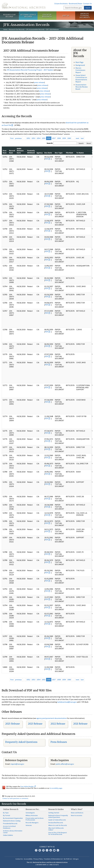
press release (39, 82)
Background (80, 65)
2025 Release (12, 724)
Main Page (79, 62)
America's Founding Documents (85, 16)
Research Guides (56, 809)
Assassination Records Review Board (82, 87)
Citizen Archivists (61, 4)
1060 (69, 138)
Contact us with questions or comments (15, 798)
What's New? (77, 809)
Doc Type (59, 153)
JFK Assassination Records (35, 29)
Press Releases (59, 742)
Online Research (11, 809)
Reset (89, 143)
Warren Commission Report (80, 70)
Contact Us (87, 4)
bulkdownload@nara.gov (67, 702)
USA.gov (76, 859)
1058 (59, 138)
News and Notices (77, 813)
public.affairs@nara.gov (65, 764)
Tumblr (47, 850)
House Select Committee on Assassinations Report (81, 78)
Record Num (12, 152)
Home (5, 29)
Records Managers (32, 823)
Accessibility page (56, 788)
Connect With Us (47, 847)
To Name (80, 153)
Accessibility (28, 859)
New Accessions (77, 815)
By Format (7, 815)
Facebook (36, 850)
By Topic (6, 813)
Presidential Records (10, 823)
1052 (28, 138)
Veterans (29, 825)
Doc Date (48, 153)
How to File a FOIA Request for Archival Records (58, 833)
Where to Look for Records (58, 825)
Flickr (58, 850)
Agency (40, 153)
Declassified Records (56, 823)
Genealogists (30, 813)
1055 (44, 138)
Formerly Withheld (31, 152)
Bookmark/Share (75, 4)
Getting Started (54, 813)
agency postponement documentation (52, 718)
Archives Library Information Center (13, 832)
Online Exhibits (8, 835)
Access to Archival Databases (9, 827)
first (12, 138)
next (77, 138)
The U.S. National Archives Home (23, 6)
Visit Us (66, 16)
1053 (33, 138)
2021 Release (80, 724)
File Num (70, 153)
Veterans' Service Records (28, 16)
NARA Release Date (20, 151)
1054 (38, 138)
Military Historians (32, 815)
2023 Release (35, 724)
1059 (64, 138)
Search (88, 8)
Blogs (54, 850)
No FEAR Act (68, 859)
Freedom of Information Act (53, 859)
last (82, 138)
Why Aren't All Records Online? (56, 829)
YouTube (51, 850)
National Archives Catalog (12, 821)
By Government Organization (13, 818)
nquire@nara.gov (17, 764)
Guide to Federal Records (57, 820)
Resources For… (33, 809)
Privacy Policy (38, 859)
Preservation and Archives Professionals (35, 819)
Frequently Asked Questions (21, 742)
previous (18, 138)
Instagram (43, 850)
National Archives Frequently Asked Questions (58, 816)
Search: (50, 143)
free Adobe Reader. (28, 786)
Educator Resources (47, 16)
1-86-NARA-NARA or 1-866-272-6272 (47, 865)
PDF (47, 159)
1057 (54, 138)
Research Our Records (9, 16)
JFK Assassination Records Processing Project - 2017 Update (30, 70)
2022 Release (58, 724)
